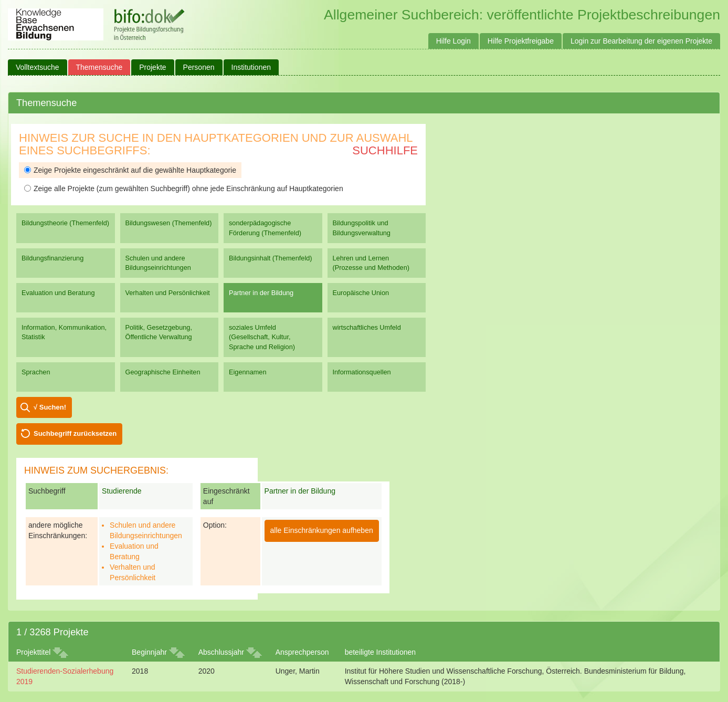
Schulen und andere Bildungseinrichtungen (158, 263)
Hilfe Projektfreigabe (521, 41)
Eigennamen (248, 372)
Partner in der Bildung (261, 293)
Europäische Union (361, 293)
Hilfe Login (453, 41)
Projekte (152, 67)
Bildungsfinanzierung (52, 258)
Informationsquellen (362, 372)
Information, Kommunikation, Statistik (64, 332)
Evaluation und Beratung (58, 293)
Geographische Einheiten (163, 372)
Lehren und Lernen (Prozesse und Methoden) (371, 263)
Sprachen (36, 372)
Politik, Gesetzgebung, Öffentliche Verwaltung (159, 332)
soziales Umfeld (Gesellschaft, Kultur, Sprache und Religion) (262, 337)
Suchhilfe (385, 150)
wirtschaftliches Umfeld (367, 327)
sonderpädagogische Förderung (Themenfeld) (265, 228)
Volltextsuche (38, 67)
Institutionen (251, 67)
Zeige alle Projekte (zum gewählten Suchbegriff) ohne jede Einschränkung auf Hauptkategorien (184, 188)
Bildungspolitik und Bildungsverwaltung (362, 228)
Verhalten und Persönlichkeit (168, 293)
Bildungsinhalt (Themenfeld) (271, 258)
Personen (199, 67)
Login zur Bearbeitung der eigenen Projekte (641, 41)
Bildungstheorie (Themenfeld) (65, 223)
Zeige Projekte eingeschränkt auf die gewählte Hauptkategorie (130, 170)
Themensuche (99, 67)
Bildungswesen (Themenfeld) (169, 223)
